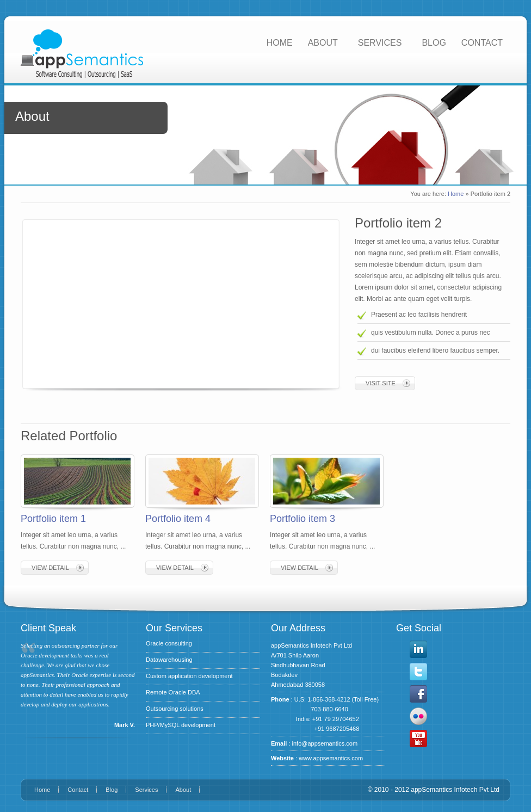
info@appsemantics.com (325, 743)
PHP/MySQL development (181, 725)
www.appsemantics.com (331, 758)
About (183, 790)
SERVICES (380, 43)
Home (456, 194)
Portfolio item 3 (302, 519)
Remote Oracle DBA (173, 692)
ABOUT (323, 43)
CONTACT (482, 43)
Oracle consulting (169, 643)
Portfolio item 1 (53, 519)
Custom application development (189, 676)
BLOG (434, 43)
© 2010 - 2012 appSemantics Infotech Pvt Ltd (434, 790)
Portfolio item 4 (178, 519)
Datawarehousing (169, 660)
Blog (112, 790)
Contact (78, 790)
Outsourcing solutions (175, 709)
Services (146, 790)
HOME (280, 43)
